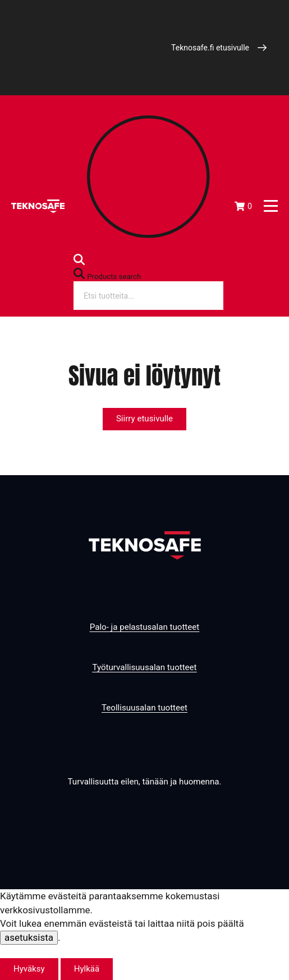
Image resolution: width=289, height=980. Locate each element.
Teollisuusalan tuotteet (144, 708)
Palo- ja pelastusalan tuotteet (144, 627)
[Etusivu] (38, 206)
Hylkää (87, 969)
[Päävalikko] (271, 206)
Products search (114, 277)
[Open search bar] (79, 262)
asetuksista (29, 937)
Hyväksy (29, 969)
